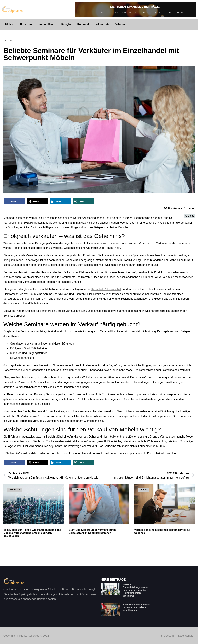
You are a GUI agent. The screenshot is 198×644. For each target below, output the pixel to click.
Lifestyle (65, 24)
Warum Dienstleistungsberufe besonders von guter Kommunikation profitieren (135, 590)
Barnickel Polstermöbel (106, 289)
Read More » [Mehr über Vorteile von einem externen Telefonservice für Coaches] (141, 554)
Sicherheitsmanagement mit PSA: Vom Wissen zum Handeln (137, 607)
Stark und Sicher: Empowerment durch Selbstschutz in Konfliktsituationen (92, 531)
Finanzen (26, 24)
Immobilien (46, 24)
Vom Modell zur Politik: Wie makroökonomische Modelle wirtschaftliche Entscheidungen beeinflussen (32, 533)
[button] (15, 201)
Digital (9, 24)
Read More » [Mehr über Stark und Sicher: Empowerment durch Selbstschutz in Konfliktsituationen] (76, 554)
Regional (83, 24)
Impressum (167, 636)
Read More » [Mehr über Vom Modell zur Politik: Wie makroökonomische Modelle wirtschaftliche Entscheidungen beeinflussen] (10, 557)
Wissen (120, 24)
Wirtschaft (102, 24)
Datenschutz (186, 636)
